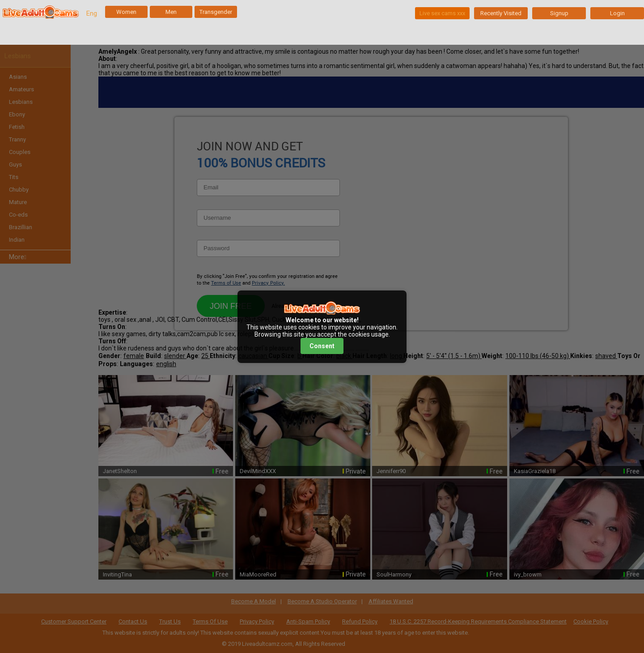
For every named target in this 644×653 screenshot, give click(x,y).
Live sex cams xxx (442, 13)
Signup (559, 13)
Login (617, 13)
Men (171, 12)
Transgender (216, 12)
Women (126, 12)
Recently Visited (501, 13)
